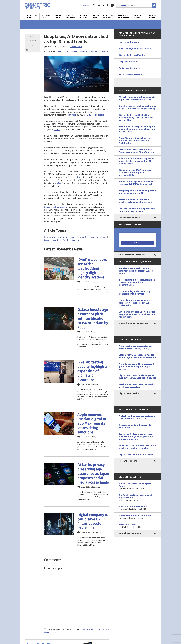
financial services (98, 237)
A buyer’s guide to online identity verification (135, 426)
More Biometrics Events (130, 533)
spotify (112, 5)
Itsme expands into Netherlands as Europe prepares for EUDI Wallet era (136, 151)
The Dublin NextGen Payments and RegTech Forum (138, 498)
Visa (59, 183)
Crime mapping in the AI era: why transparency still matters (134, 293)
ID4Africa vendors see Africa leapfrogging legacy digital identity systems (92, 268)
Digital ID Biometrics (129, 393)
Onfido (57, 130)
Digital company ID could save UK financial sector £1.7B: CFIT (93, 521)
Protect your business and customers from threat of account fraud (137, 417)
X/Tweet (33, 41)
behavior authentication (55, 207)
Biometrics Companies (108, 17)
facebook (108, 5)
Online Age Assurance (129, 68)
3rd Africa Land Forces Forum (138, 508)
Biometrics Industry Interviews (133, 323)
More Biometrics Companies (132, 255)
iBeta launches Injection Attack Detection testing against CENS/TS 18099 (136, 271)
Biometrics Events (139, 17)
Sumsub (73, 115)
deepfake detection (79, 237)
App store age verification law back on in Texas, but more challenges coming (137, 107)
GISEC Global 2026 (138, 526)
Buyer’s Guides (58, 17)
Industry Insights (84, 17)
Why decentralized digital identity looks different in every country (135, 347)
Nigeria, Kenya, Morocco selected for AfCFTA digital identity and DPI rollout (137, 356)
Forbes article (74, 177)
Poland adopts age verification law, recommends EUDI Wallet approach (136, 183)
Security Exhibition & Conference (138, 517)
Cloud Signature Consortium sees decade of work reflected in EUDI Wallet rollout (135, 141)
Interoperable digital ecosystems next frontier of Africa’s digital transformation (137, 282)
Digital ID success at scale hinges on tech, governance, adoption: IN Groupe (137, 377)
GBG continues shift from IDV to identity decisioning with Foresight (136, 201)
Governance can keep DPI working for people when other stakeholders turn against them (137, 129)
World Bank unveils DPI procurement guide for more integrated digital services (136, 367)
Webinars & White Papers (124, 17)
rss (94, 5)
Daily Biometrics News (129, 218)
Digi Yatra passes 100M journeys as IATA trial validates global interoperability (136, 173)
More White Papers (128, 461)
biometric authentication (56, 237)
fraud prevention (52, 240)
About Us (76, 6)
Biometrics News (32, 17)
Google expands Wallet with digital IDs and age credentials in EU (138, 192)
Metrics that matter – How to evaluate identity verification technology (137, 447)
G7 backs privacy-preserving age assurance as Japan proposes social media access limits (93, 474)
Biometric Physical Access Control (135, 49)
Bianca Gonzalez (76, 47)
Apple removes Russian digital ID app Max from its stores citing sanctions (92, 423)
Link (31, 45)
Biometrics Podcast (154, 17)
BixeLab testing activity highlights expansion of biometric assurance (92, 371)
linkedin (99, 5)
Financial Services (102, 51)
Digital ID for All (46, 17)
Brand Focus (96, 17)
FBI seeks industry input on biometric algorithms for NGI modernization (137, 98)
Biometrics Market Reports (68, 51)
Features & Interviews (71, 17)
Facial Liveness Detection (131, 74)
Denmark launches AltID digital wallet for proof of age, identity (137, 210)
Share (32, 36)
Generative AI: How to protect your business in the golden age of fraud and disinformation (136, 437)
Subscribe (87, 6)
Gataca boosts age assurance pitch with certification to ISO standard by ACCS (93, 318)
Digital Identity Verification (132, 55)
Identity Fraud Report (94, 115)
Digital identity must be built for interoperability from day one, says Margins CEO (136, 118)
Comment (33, 50)
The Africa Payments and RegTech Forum (138, 486)
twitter (103, 5)
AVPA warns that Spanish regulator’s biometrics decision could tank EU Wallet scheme (137, 161)
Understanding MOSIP (129, 42)
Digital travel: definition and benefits (137, 454)
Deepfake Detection (128, 62)
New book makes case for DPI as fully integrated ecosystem (137, 386)
